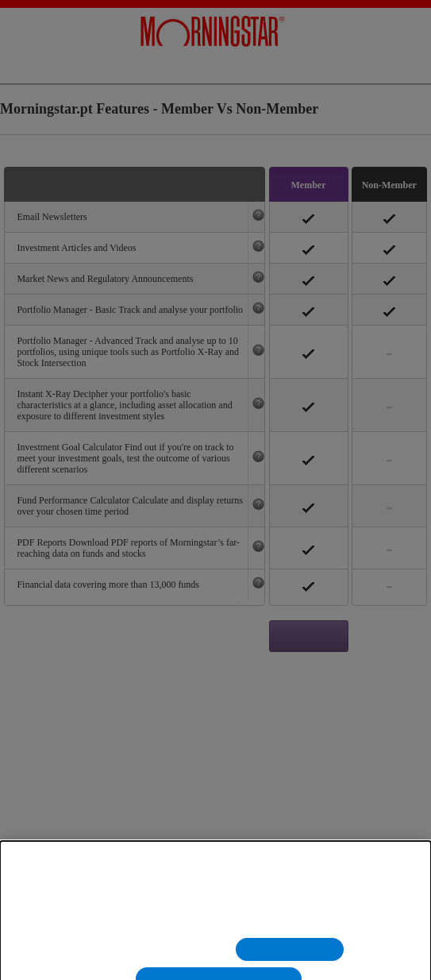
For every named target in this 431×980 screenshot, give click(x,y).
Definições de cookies (160, 960)
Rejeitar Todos (290, 960)
